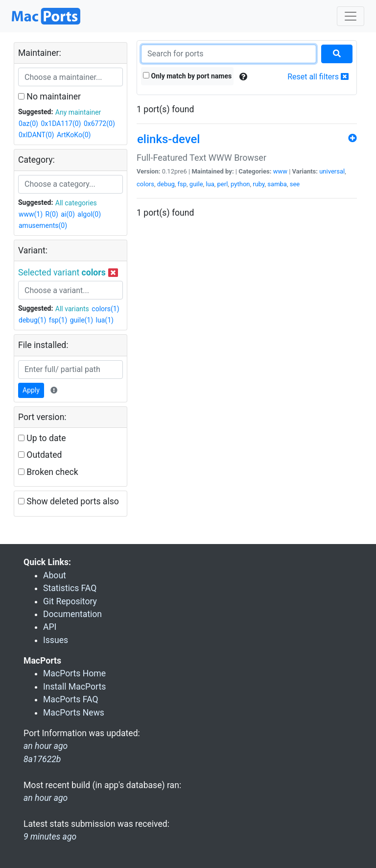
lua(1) (105, 320)
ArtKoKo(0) (74, 135)
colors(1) (105, 309)
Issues (56, 640)
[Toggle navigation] (351, 16)
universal (332, 171)
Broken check (48, 472)
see (295, 184)
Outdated (40, 455)
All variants (72, 309)
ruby (258, 184)
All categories (76, 203)
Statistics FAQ (70, 588)
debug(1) (32, 320)
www (280, 171)
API (50, 627)
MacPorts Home (74, 673)
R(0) (52, 214)
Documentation (72, 614)
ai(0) (68, 214)
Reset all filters (318, 77)
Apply (31, 390)
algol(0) (89, 214)
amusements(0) (43, 225)
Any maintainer (78, 112)
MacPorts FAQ (71, 699)
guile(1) (82, 320)
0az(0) (28, 124)
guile (196, 184)
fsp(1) (58, 320)
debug (166, 184)
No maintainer (49, 97)
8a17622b (42, 759)
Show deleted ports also (69, 501)
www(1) (31, 214)
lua (210, 184)
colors (145, 184)
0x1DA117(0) (61, 124)
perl (223, 184)
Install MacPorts (74, 687)
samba (277, 184)
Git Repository (70, 601)
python (240, 184)
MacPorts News (74, 713)
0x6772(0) (99, 124)
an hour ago (46, 798)
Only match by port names (187, 76)
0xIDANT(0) (36, 135)
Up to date (42, 438)
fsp (182, 184)
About (55, 575)
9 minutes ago (50, 837)
